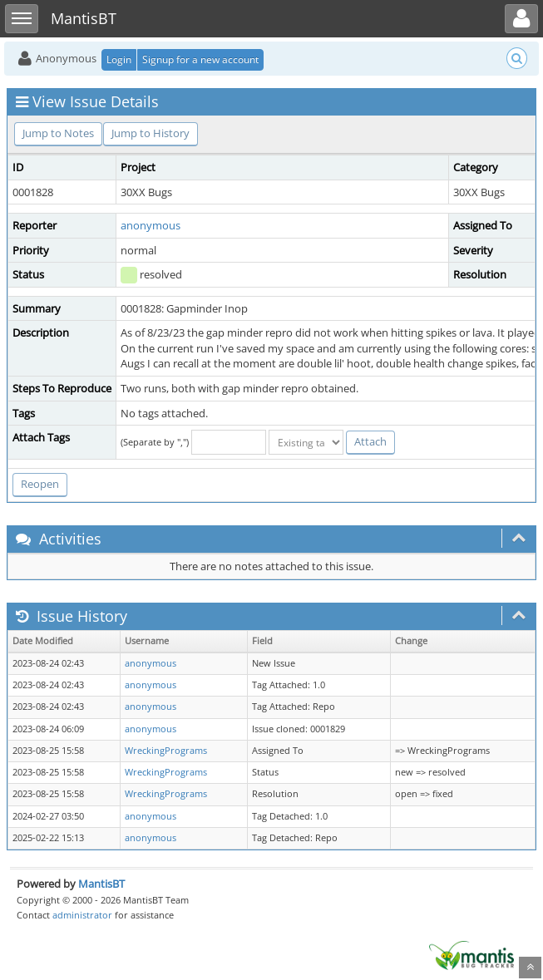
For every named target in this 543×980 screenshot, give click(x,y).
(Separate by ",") (155, 442)
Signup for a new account (200, 59)
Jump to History (151, 133)
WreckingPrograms (166, 751)
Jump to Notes (58, 133)
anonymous (151, 225)
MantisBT (101, 884)
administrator (82, 915)
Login (119, 59)
